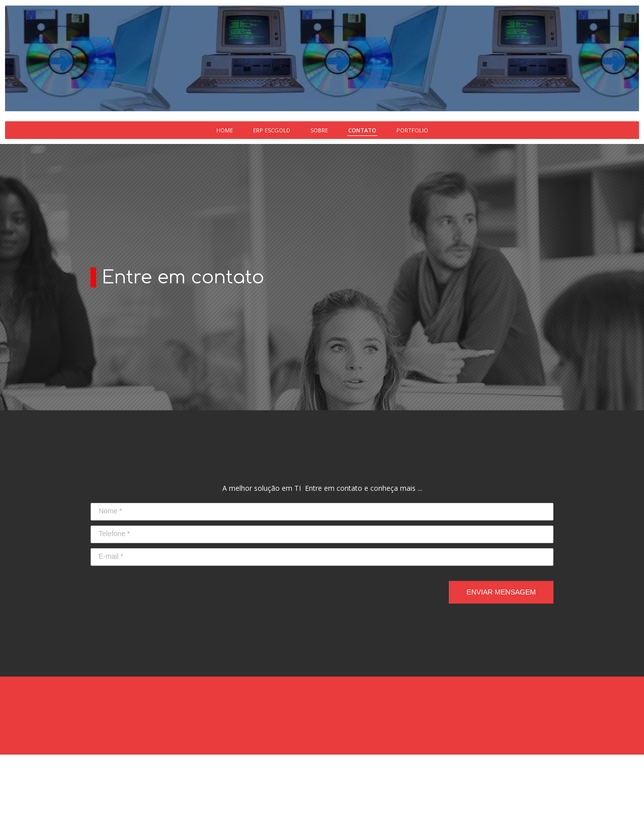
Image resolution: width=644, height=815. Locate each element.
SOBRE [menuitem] (319, 130)
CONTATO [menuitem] (362, 130)
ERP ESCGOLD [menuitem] (272, 130)
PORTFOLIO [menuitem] (412, 130)
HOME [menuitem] (225, 130)
